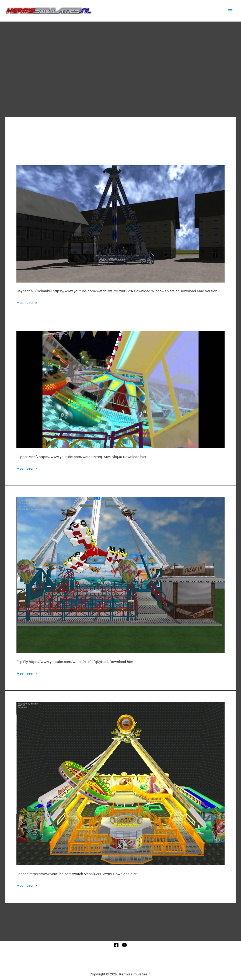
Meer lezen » (27, 302)
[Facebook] (116, 945)
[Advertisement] (120, 62)
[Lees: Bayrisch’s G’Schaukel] (120, 223)
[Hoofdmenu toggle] (230, 11)
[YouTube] (124, 945)
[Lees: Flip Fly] (120, 575)
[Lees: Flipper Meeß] (120, 389)
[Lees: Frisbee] (120, 783)
